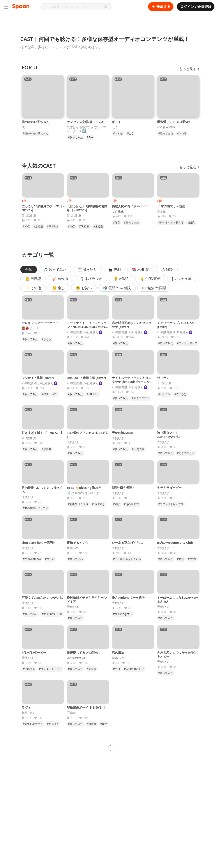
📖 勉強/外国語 (154, 288)
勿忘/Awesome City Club (175, 543)
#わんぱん (53, 724)
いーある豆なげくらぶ (127, 543)
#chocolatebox (32, 559)
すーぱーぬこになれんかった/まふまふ (178, 600)
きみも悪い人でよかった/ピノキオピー (178, 654)
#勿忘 (180, 559)
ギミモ (117, 122)
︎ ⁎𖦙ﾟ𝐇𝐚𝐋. (118, 211)
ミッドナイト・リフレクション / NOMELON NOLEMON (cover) (87, 327)
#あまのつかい (186, 453)
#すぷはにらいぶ (52, 614)
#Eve (90, 137)
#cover (192, 559)
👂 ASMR (121, 279)
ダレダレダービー (34, 652)
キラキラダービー (169, 488)
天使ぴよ (73, 442)
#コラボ (50, 559)
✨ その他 (33, 288)
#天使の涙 (138, 449)
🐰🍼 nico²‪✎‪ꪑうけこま (83, 493)
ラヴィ (26, 707)
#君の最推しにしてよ (36, 508)
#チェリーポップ (187, 343)
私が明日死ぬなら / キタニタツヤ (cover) (132, 325)
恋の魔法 (118, 652)
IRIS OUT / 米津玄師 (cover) (86, 378)
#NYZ (26, 226)
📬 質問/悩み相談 (117, 288)
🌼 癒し (58, 288)
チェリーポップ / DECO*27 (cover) (176, 325)
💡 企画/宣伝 (150, 279)
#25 (55, 394)
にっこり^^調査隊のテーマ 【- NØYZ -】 (43, 208)
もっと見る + (189, 69)
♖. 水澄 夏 (29, 215)
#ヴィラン (164, 394)
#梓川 (45, 394)
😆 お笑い (84, 288)
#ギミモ (118, 133)
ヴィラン (163, 378)
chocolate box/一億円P (38, 543)
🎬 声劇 (115, 269)
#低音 (117, 223)
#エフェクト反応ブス (171, 504)
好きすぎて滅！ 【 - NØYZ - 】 (43, 433)
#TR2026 (84, 226)
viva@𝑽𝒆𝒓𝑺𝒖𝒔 (166, 127)
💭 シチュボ (182, 279)
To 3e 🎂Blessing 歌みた (84, 488)
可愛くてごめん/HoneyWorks (42, 598)
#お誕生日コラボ (78, 504)
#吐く (130, 133)
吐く (115, 127)
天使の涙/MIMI (123, 433)
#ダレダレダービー (50, 669)
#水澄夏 (38, 226)
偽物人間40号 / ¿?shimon (130, 206)
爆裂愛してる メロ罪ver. (174, 122)
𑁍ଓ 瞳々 (163, 211)
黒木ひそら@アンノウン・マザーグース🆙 (87, 129)
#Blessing (98, 504)
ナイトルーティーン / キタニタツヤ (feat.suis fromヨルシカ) (132, 382)
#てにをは (180, 394)
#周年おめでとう (33, 724)
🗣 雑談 (167, 269)
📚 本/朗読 (141, 269)
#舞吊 (104, 724)
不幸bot (72, 713)
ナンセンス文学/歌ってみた (86, 122)
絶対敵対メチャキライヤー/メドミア (87, 600)
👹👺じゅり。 (32, 328)
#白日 (117, 669)
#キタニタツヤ (141, 398)
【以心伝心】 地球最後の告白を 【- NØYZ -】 (87, 208)
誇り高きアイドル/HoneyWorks (169, 435)
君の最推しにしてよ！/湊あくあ (42, 490)
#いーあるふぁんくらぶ (127, 559)
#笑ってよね (76, 559)
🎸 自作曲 (60, 279)
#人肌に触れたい (134, 669)
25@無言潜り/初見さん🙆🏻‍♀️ (85, 332)
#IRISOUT (93, 394)
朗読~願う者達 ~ (123, 488)
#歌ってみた (76, 137)
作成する (161, 7)
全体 (29, 269)
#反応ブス (29, 669)
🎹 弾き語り (87, 269)
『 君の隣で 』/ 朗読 (171, 206)
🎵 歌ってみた (55, 269)
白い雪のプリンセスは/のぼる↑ (87, 435)
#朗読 (191, 223)
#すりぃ (46, 339)
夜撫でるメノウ (78, 543)
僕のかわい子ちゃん (35, 122)
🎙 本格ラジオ (91, 279)
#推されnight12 (123, 614)
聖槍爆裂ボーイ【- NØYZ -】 (87, 707)
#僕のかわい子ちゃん (36, 133)
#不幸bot (53, 226)
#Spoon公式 (131, 504)
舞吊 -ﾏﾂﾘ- (74, 548)
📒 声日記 (33, 279)
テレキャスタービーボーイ (40, 323)
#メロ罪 (182, 133)
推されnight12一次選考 (128, 598)
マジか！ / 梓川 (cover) (38, 378)
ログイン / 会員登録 (196, 7)
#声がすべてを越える (171, 223)
